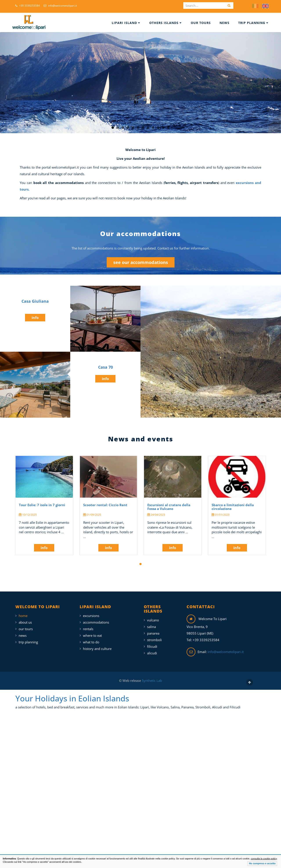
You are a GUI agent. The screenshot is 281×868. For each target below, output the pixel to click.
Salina (151, 627)
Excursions (91, 616)
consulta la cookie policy (264, 859)
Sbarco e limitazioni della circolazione (233, 507)
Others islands (165, 23)
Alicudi (152, 653)
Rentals (88, 629)
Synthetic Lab (151, 681)
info (35, 318)
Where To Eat (92, 635)
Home (23, 616)
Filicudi (152, 646)
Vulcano (153, 620)
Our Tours (201, 23)
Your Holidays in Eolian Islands (72, 698)
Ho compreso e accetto (262, 863)
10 (158, 128)
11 (163, 128)
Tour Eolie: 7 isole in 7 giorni (42, 505)
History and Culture (97, 649)
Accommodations (96, 622)
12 (168, 128)
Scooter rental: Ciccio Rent (105, 505)
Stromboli (154, 640)
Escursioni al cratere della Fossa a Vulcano (169, 507)
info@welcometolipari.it (60, 6)
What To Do (91, 642)
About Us (25, 622)
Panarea (153, 633)
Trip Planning (253, 23)
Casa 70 (105, 367)
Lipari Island (126, 23)
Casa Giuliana (35, 301)
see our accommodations (141, 262)
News (224, 23)
